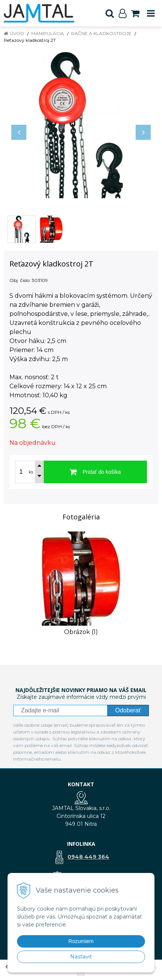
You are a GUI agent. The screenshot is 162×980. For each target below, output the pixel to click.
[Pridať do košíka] (95, 472)
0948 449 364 (88, 857)
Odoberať (128, 710)
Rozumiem (81, 941)
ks (31, 472)
